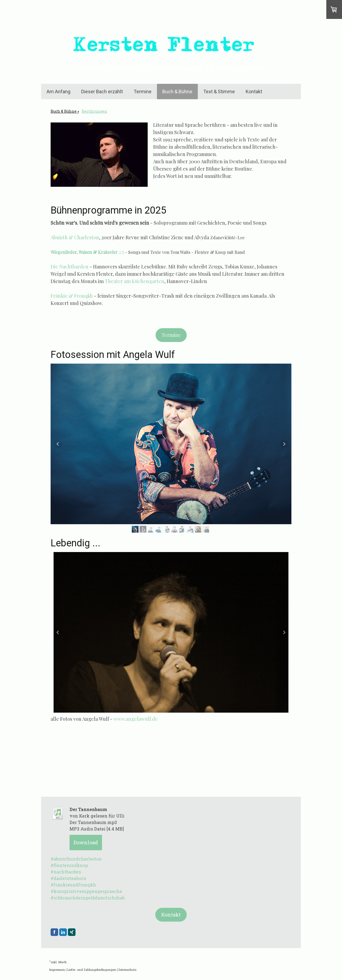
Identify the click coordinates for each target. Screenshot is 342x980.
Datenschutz (128, 970)
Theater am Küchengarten (134, 281)
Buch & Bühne (177, 92)
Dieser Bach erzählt (102, 92)
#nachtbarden (66, 872)
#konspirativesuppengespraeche (86, 891)
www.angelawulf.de (136, 719)
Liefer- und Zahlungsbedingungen (92, 970)
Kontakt (254, 92)
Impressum (57, 970)
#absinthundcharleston (76, 859)
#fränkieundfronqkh (73, 885)
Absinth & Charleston (75, 237)
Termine (143, 92)
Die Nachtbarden (70, 267)
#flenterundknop (69, 865)
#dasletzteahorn (68, 878)
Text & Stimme (219, 92)
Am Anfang (58, 92)
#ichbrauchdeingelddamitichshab (88, 898)
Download (86, 842)
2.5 (87, 252)
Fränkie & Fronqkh (72, 296)
